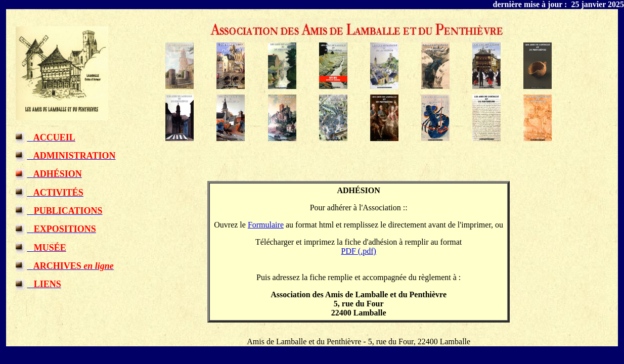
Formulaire (266, 225)
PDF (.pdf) (359, 251)
